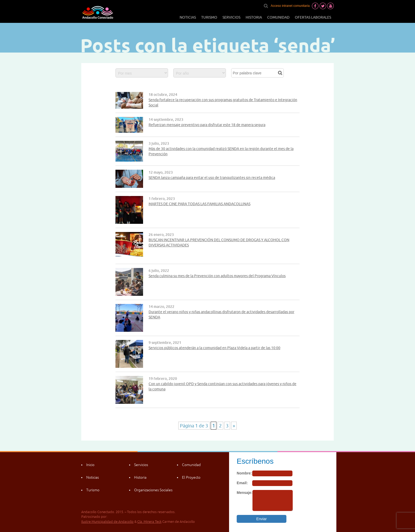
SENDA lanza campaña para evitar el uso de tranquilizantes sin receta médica (212, 178)
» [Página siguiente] (234, 426)
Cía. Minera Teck (149, 522)
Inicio (90, 465)
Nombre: (244, 473)
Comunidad (278, 17)
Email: (242, 483)
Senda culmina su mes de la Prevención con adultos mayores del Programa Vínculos (217, 276)
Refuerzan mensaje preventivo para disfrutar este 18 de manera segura (207, 125)
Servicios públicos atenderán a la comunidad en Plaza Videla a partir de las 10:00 (214, 348)
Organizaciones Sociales (153, 490)
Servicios (231, 17)
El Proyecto (191, 477)
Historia (254, 17)
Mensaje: (245, 493)
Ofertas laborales (313, 17)
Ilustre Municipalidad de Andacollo (107, 522)
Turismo (209, 17)
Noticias (188, 17)
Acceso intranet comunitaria (290, 6)
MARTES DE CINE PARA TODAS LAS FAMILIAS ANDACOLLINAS (199, 204)
